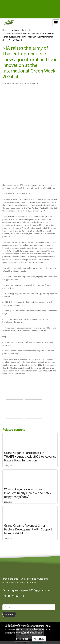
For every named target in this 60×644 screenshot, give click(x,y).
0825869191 (16, 596)
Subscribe (9, 614)
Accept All (39, 639)
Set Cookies (22, 639)
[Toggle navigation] (56, 23)
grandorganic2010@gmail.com (31, 590)
